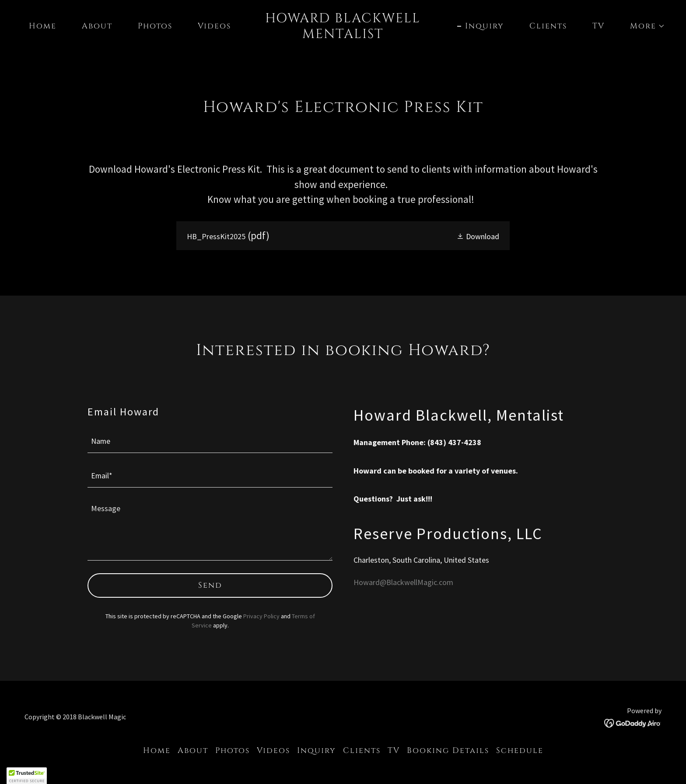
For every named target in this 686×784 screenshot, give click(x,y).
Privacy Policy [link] (261, 616)
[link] (343, 35)
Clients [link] (548, 26)
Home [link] (43, 26)
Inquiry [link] (485, 26)
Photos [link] (155, 26)
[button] (644, 26)
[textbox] (210, 441)
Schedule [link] (520, 751)
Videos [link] (214, 26)
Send (210, 585)
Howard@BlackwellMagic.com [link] (403, 582)
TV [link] (598, 26)
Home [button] (157, 751)
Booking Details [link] (448, 751)
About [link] (97, 26)
